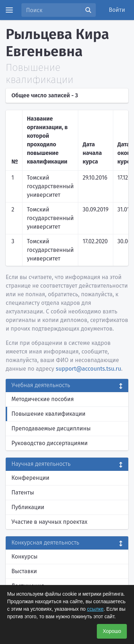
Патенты (23, 492)
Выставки (24, 571)
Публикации (28, 507)
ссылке (95, 609)
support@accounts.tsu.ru (88, 369)
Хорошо (112, 631)
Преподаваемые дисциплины (51, 428)
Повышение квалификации (48, 414)
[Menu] (9, 10)
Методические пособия (43, 399)
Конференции (30, 478)
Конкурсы (24, 557)
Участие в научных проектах (49, 522)
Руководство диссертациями (49, 443)
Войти (117, 10)
